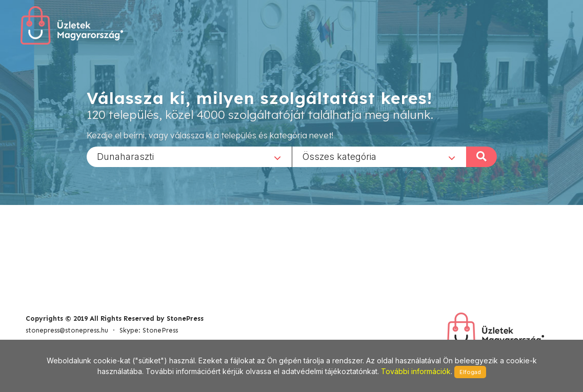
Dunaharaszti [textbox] (125, 156)
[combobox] (189, 156)
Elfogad (470, 372)
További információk (416, 371)
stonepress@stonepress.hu (67, 330)
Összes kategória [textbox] (339, 156)
